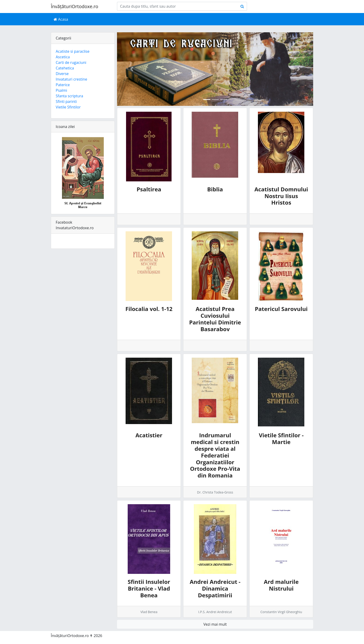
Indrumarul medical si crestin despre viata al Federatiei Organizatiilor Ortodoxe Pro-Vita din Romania (215, 455)
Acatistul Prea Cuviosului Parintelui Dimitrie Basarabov (215, 319)
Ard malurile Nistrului (281, 585)
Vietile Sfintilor (68, 107)
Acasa (61, 19)
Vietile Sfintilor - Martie (281, 438)
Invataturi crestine (71, 79)
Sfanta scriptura (69, 96)
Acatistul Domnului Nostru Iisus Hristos (281, 196)
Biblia (215, 189)
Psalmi (61, 90)
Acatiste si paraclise (73, 51)
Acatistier (149, 435)
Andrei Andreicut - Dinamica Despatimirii (215, 588)
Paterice (63, 85)
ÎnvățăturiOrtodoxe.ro (75, 6)
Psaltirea (149, 189)
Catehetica (65, 68)
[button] (132, 69)
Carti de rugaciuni (71, 62)
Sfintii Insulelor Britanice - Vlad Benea (149, 588)
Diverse (62, 74)
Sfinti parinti (66, 101)
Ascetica (63, 57)
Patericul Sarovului (281, 309)
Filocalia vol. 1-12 (149, 309)
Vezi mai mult (215, 624)
